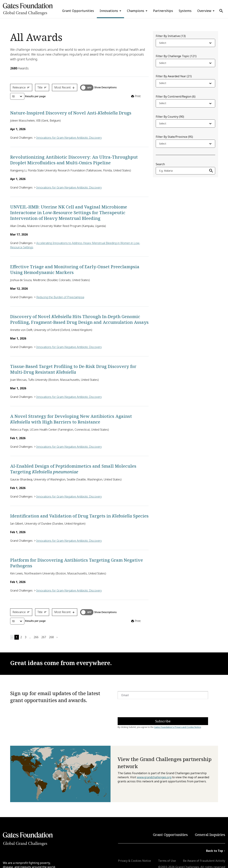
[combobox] (160, 43)
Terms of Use (167, 861)
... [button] (30, 637)
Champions (136, 11)
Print (136, 96)
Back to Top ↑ (216, 851)
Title (42, 87)
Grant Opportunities (78, 11)
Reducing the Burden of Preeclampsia (60, 297)
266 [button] (36, 637)
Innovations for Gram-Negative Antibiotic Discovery (69, 138)
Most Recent (65, 87)
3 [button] (26, 637)
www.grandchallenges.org (154, 777)
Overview (204, 11)
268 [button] (51, 637)
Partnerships (163, 11)
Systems (185, 11)
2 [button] (21, 637)
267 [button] (44, 637)
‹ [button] (12, 637)
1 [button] (17, 637)
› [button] (57, 637)
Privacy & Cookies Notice (134, 861)
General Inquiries (210, 835)
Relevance (21, 87)
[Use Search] (221, 11)
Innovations (109, 11)
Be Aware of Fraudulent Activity (204, 861)
